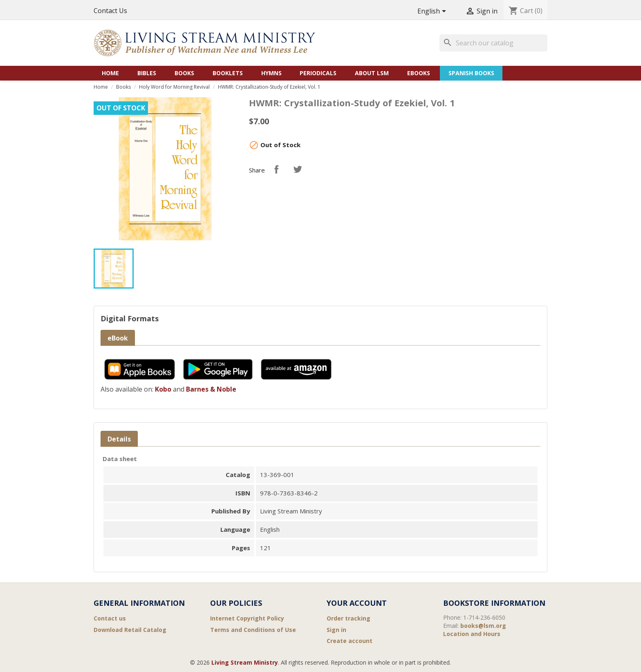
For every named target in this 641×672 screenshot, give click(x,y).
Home (110, 73)
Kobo (163, 389)
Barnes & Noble (211, 389)
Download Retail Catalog (130, 630)
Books (184, 73)
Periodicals (318, 73)
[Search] (493, 43)
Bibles (147, 73)
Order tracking (349, 618)
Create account (350, 641)
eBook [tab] (118, 338)
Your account (357, 603)
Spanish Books (471, 73)
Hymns (271, 73)
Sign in (336, 630)
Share (276, 169)
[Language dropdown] (433, 12)
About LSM (372, 73)
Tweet (298, 169)
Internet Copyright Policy (247, 618)
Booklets (228, 73)
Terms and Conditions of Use (253, 630)
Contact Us (110, 11)
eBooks (419, 73)
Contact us (110, 618)
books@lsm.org (483, 626)
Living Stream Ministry (245, 662)
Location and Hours (472, 634)
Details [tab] (119, 439)
